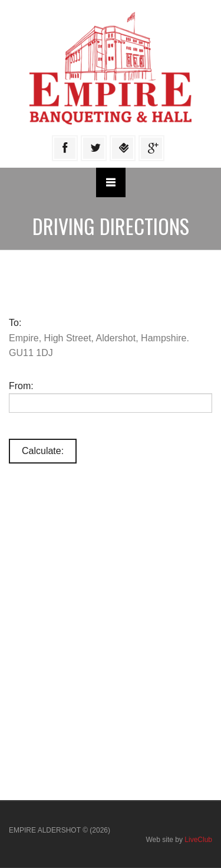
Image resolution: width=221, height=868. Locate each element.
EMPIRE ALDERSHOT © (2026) (60, 830)
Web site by (179, 840)
